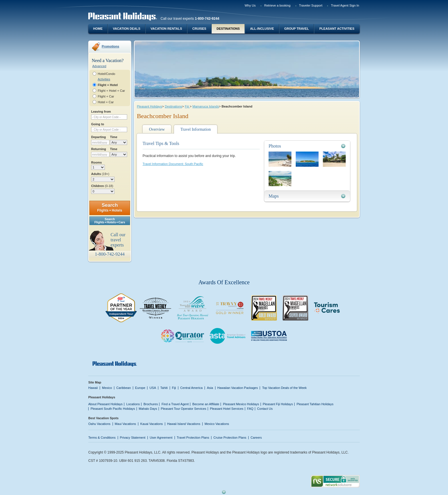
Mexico (107, 388)
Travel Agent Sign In (345, 5)
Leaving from (101, 112)
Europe (140, 388)
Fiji (187, 106)
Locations (133, 404)
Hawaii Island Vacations (184, 424)
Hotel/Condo (106, 74)
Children (102, 186)
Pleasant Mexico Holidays (241, 404)
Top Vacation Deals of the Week (284, 388)
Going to (98, 124)
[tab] (307, 146)
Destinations (228, 29)
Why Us (250, 5)
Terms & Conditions (102, 438)
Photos (275, 146)
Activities (104, 79)
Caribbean (124, 388)
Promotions (110, 46)
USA (153, 388)
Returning (99, 149)
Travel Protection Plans (193, 438)
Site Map (95, 382)
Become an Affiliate (206, 404)
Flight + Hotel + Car (111, 91)
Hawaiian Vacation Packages (238, 388)
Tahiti (164, 388)
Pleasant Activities (337, 29)
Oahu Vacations (99, 424)
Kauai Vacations (152, 424)
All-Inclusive (262, 29)
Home (98, 29)
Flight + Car (106, 96)
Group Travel (297, 29)
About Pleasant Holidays (105, 404)
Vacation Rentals (166, 29)
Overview (157, 129)
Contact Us (265, 409)
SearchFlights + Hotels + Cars (110, 221)
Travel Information (195, 129)
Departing (98, 137)
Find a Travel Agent (175, 404)
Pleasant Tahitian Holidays (315, 404)
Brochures (151, 404)
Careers (256, 438)
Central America (191, 388)
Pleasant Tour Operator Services (184, 409)
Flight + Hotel (108, 85)
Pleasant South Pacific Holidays (113, 409)
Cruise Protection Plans (230, 438)
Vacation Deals (127, 29)
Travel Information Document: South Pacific (173, 164)
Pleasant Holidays (149, 106)
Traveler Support (311, 5)
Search (110, 207)
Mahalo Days (148, 409)
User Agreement (161, 438)
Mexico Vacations (217, 424)
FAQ (250, 409)
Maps (274, 196)
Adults (100, 174)
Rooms (96, 162)
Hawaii (93, 388)
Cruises (199, 29)
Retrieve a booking (277, 5)
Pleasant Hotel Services (227, 409)
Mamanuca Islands (205, 106)
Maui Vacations (126, 424)
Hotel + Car (106, 102)
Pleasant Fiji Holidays (278, 404)
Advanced (99, 66)
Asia (210, 388)
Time (114, 137)
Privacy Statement (133, 438)
